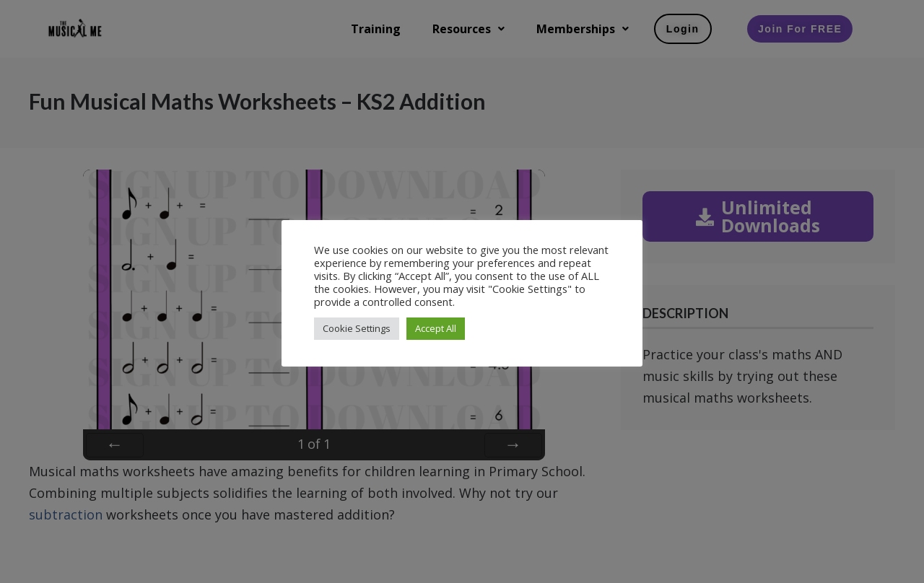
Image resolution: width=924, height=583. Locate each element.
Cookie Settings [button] (357, 328)
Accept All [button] (436, 328)
